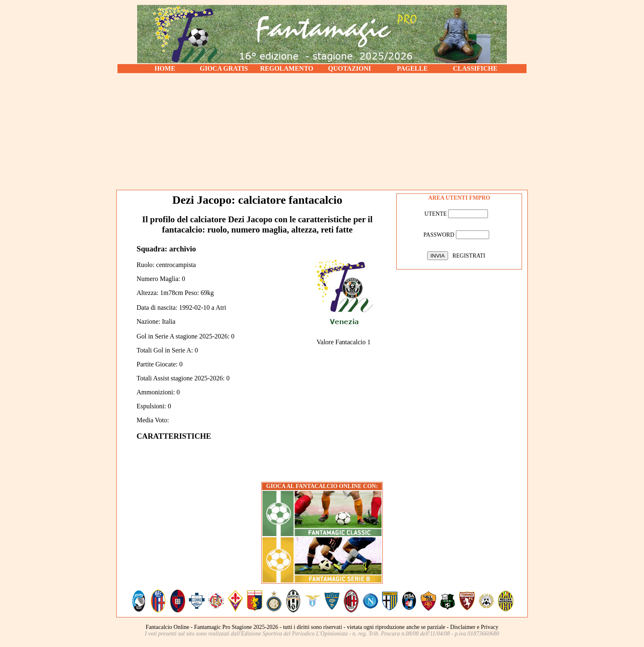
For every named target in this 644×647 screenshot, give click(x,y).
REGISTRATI (469, 256)
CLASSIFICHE (475, 68)
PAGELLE (412, 68)
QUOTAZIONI (350, 68)
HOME (165, 68)
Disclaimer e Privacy (474, 627)
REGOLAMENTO (287, 68)
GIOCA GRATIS (224, 68)
